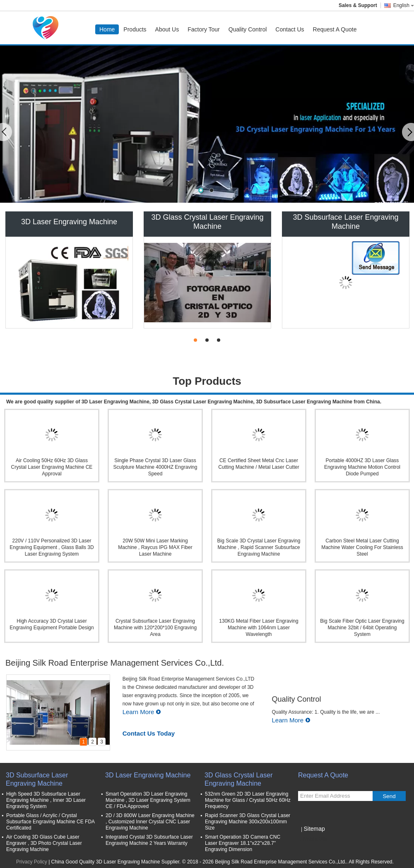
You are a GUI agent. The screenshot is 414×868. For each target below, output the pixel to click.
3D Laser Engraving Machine (69, 222)
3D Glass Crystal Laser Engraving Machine (207, 222)
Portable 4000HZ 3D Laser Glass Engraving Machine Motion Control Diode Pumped (362, 467)
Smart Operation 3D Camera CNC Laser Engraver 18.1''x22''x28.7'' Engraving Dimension (243, 843)
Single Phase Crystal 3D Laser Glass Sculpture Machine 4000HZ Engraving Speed (155, 467)
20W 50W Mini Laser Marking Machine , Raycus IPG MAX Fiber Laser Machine (155, 547)
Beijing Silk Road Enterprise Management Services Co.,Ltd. (115, 663)
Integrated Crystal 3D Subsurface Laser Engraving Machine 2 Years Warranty (149, 840)
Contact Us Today (149, 733)
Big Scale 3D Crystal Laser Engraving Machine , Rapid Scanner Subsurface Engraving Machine (259, 547)
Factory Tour (204, 29)
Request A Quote (335, 29)
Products (135, 29)
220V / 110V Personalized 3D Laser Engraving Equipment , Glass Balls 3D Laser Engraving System (52, 547)
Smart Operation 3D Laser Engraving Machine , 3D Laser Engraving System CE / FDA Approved (148, 800)
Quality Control (248, 29)
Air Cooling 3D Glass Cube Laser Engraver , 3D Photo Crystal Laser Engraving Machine (44, 843)
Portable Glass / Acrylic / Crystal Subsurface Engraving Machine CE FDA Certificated (50, 822)
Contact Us (290, 29)
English (404, 5)
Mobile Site (313, 839)
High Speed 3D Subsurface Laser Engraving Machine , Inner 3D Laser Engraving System (46, 800)
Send (389, 796)
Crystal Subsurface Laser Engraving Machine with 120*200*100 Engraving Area (155, 628)
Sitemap (314, 829)
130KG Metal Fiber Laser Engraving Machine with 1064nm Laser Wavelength (259, 628)
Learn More (142, 712)
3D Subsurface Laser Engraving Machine (345, 222)
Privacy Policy (32, 862)
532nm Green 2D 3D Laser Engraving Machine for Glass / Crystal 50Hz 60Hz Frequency (248, 800)
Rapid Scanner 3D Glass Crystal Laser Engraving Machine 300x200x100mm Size (248, 822)
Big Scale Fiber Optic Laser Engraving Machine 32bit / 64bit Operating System (362, 628)
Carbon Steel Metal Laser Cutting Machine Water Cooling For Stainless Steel (362, 547)
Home (107, 29)
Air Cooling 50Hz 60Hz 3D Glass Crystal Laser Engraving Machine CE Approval (52, 467)
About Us (167, 29)
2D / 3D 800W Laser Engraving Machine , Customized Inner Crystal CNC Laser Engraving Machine (150, 822)
